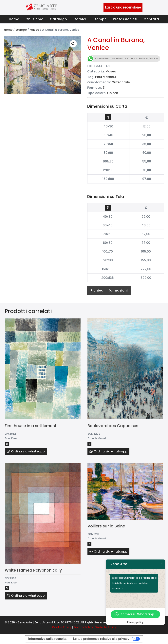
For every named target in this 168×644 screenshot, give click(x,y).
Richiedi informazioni (109, 290)
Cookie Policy (62, 627)
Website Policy (106, 627)
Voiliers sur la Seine (106, 526)
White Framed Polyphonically (33, 570)
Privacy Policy (83, 627)
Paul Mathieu (105, 77)
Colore (112, 93)
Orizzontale (121, 82)
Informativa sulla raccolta (47, 639)
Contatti (151, 19)
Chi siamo (35, 19)
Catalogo (58, 19)
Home (14, 19)
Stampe (100, 19)
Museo (34, 30)
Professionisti (125, 19)
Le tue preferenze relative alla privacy (101, 639)
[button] (73, 44)
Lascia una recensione (123, 7)
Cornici (80, 19)
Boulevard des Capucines (113, 426)
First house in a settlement (31, 426)
